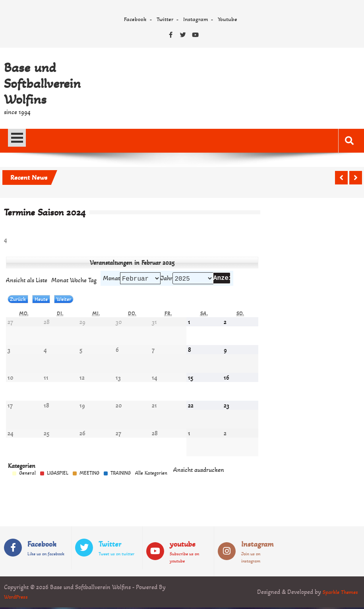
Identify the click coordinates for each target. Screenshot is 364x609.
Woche (78, 281)
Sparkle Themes (338, 593)
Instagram (196, 19)
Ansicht (199, 471)
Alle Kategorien (151, 475)
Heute (41, 301)
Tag (92, 281)
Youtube (227, 19)
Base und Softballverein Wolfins (42, 83)
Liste (27, 281)
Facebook (135, 19)
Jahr (167, 279)
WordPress (17, 598)
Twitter (165, 19)
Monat (111, 279)
